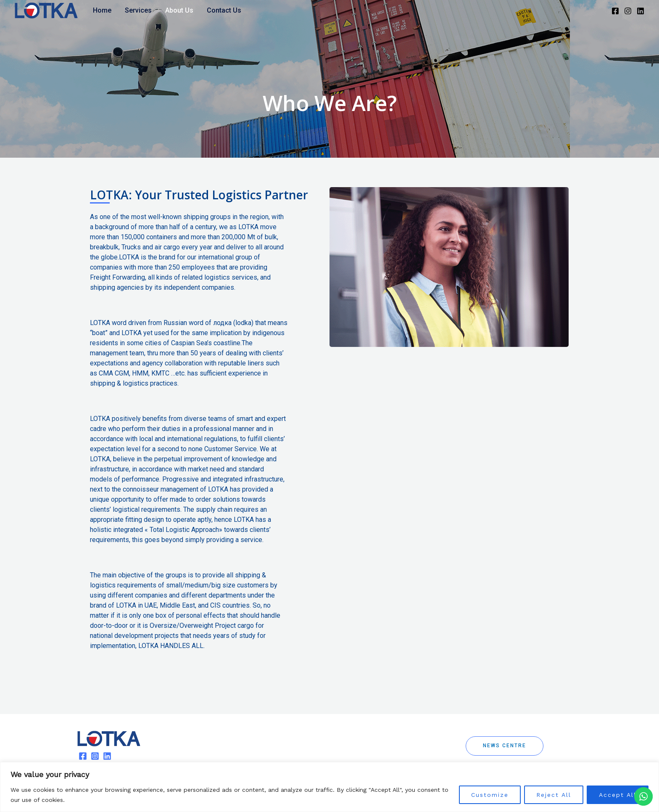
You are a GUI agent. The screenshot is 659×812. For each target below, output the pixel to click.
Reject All (554, 795)
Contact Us (224, 10)
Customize (490, 795)
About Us (179, 10)
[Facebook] (615, 11)
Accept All (618, 795)
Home (102, 10)
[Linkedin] (641, 11)
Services (138, 10)
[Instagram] (628, 11)
